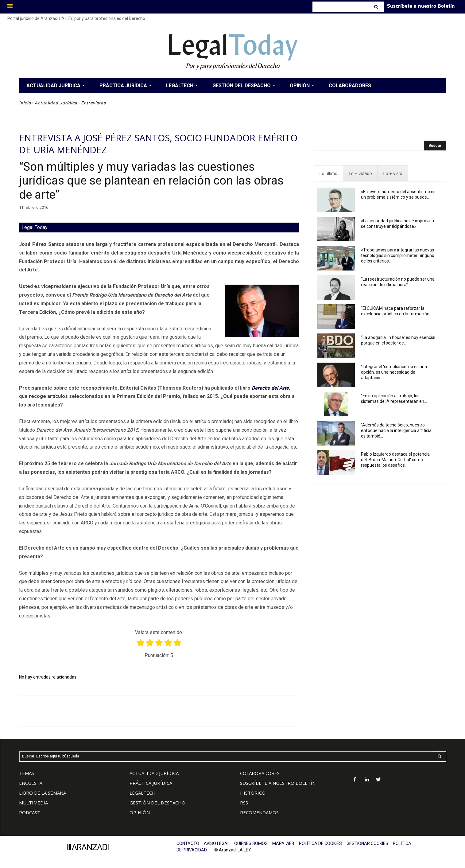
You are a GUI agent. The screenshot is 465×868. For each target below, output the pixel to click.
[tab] (328, 174)
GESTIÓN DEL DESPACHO (157, 803)
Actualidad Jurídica (56, 103)
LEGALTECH (143, 793)
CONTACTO (188, 843)
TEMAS (27, 773)
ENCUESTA (31, 783)
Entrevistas (93, 103)
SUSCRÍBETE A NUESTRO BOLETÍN (278, 783)
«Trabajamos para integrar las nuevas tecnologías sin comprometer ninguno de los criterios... (398, 255)
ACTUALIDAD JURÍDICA (154, 773)
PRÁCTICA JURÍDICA (151, 783)
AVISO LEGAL (217, 843)
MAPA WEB (283, 843)
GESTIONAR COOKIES (367, 843)
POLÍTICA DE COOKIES (320, 843)
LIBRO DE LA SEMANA (43, 793)
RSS (244, 803)
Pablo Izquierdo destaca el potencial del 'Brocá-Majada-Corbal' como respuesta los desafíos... (396, 460)
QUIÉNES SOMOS (251, 843)
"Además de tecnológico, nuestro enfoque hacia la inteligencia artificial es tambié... (397, 430)
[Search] (377, 7)
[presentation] (328, 174)
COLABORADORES (260, 773)
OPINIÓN (140, 812)
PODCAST (30, 812)
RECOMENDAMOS (259, 812)
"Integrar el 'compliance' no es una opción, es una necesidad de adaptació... (394, 372)
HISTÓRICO (253, 793)
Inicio (25, 103)
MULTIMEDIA (33, 803)
